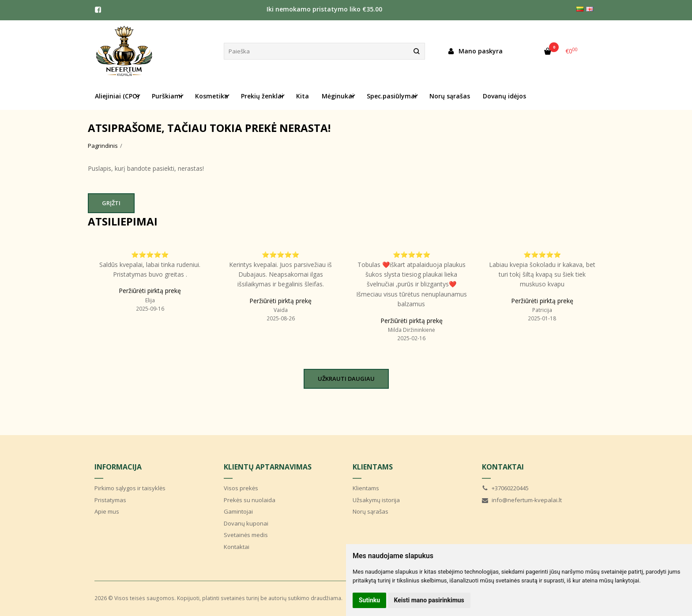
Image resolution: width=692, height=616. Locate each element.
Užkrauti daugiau (346, 379)
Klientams (373, 467)
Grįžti (111, 203)
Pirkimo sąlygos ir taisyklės (130, 488)
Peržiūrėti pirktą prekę (150, 291)
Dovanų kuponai (246, 523)
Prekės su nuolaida (250, 500)
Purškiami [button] (167, 96)
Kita (303, 96)
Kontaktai (237, 547)
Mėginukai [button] (338, 96)
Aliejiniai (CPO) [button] (117, 96)
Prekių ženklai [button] (262, 96)
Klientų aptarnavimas (268, 467)
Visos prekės (241, 488)
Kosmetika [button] (212, 96)
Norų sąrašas (450, 96)
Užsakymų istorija (376, 500)
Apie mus (107, 511)
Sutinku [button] (369, 600)
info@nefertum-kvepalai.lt (522, 500)
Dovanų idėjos (504, 96)
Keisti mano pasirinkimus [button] (429, 600)
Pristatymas (110, 500)
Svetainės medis (246, 535)
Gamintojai (238, 511)
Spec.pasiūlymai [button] (392, 96)
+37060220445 (505, 488)
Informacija (118, 467)
